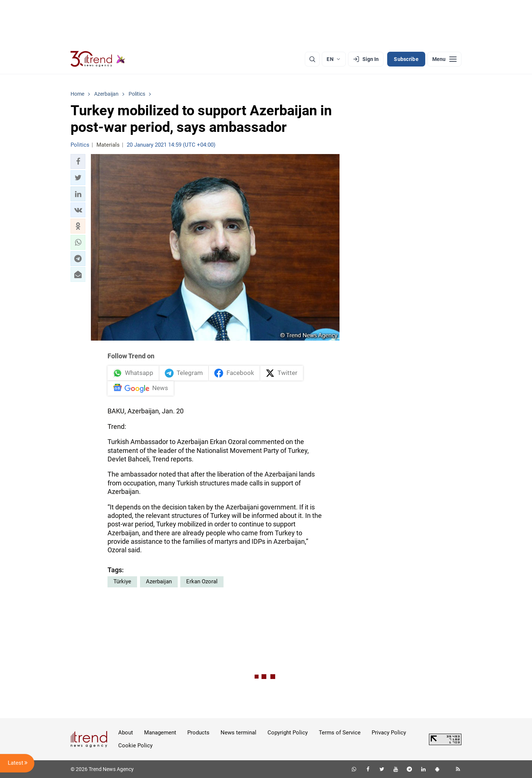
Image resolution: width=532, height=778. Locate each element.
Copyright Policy (288, 733)
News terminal (238, 733)
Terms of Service (340, 733)
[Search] (312, 59)
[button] (78, 161)
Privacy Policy (389, 733)
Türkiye (122, 581)
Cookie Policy (135, 745)
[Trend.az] (98, 59)
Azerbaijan (159, 581)
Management (160, 733)
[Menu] (444, 59)
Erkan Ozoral (202, 581)
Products (198, 733)
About (126, 733)
